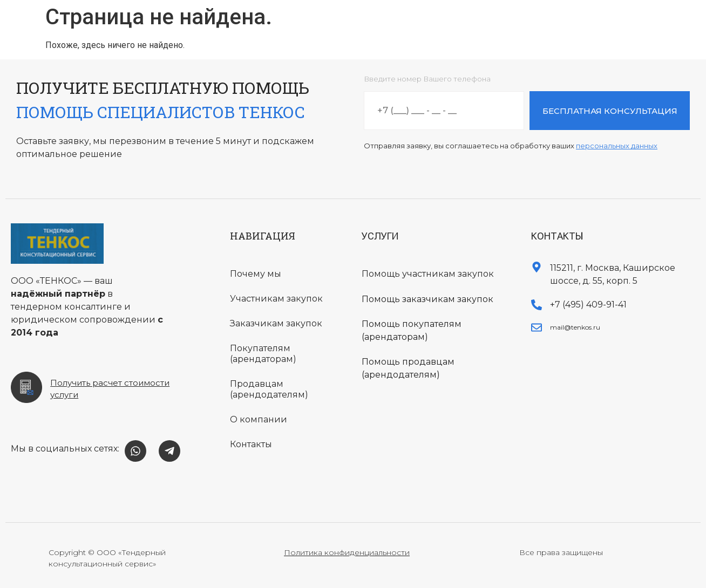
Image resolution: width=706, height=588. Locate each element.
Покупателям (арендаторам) (263, 354)
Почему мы (256, 274)
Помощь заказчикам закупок (427, 299)
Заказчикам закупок (276, 323)
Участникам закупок (276, 299)
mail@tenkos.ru (575, 327)
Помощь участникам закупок (428, 274)
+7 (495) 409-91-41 (588, 305)
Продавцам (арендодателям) (269, 389)
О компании (259, 419)
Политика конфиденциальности (347, 552)
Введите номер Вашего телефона (427, 79)
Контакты (251, 444)
